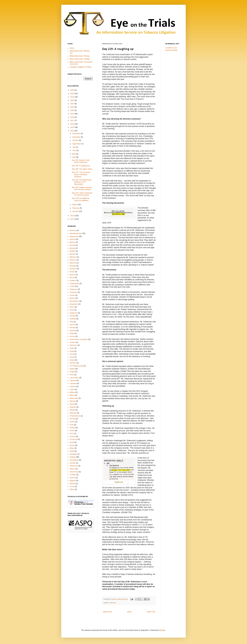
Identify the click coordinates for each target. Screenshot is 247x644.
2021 (72, 107)
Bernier (73, 254)
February (76, 208)
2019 (72, 114)
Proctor (73, 436)
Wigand (73, 481)
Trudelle (73, 475)
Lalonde (73, 380)
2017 (72, 120)
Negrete (73, 407)
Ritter (72, 448)
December (77, 134)
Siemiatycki (74, 460)
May (74, 154)
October (76, 140)
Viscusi (73, 478)
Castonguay (74, 283)
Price (72, 433)
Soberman (113, 603)
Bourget (73, 266)
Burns (72, 277)
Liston (72, 389)
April (74, 157)
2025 (72, 94)
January (76, 211)
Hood (72, 354)
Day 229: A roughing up (81, 166)
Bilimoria (73, 257)
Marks (72, 395)
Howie (72, 360)
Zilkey (72, 489)
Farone (73, 325)
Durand (73, 316)
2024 (72, 97)
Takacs (72, 469)
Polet (72, 425)
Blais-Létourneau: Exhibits (80, 59)
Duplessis (74, 313)
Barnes (73, 242)
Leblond (73, 386)
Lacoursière (74, 378)
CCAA (72, 286)
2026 (72, 90)
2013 (72, 216)
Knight (72, 372)
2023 (72, 100)
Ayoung (73, 239)
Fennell (73, 328)
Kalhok (72, 369)
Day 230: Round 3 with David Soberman (81, 161)
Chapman (74, 289)
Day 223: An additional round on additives (80, 199)
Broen (72, 272)
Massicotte (74, 398)
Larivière (73, 383)
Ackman (73, 230)
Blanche (73, 263)
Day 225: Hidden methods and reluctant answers (82, 188)
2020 (72, 110)
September (77, 144)
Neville (72, 410)
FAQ (72, 322)
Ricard (72, 445)
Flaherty (73, 331)
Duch (72, 310)
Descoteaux (74, 301)
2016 (72, 124)
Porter (72, 430)
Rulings (73, 457)
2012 (72, 219)
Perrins (73, 419)
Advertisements (76, 233)
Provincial (74, 439)
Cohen (72, 295)
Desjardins (74, 304)
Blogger (162, 630)
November (77, 137)
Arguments (74, 236)
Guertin (73, 342)
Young (72, 486)
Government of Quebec (79, 339)
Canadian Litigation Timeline (81, 67)
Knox (72, 375)
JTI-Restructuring (76, 366)
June (74, 150)
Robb (72, 451)
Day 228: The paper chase (82, 169)
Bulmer (73, 275)
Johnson (73, 363)
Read (72, 442)
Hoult (72, 357)
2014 (72, 131)
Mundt (72, 404)
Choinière (73, 292)
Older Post (151, 612)
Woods (72, 484)
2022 (72, 104)
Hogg (72, 351)
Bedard (73, 251)
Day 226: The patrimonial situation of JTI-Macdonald (82, 182)
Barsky (72, 248)
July (74, 147)
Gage (72, 333)
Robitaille (73, 454)
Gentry (72, 336)
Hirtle (72, 348)
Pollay (72, 427)
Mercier (73, 401)
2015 (72, 127)
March (75, 205)
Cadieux (73, 280)
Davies (72, 298)
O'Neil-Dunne (75, 416)
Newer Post (108, 612)
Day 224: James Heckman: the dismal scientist (82, 194)
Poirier (72, 422)
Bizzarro (73, 260)
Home (129, 612)
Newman (73, 413)
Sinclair (73, 463)
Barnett (73, 245)
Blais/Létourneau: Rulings (80, 56)
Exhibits (73, 319)
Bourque (73, 269)
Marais (72, 392)
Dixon (72, 307)
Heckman (73, 345)
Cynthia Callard (116, 599)
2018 (72, 117)
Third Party (74, 472)
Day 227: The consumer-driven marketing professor (81, 174)
